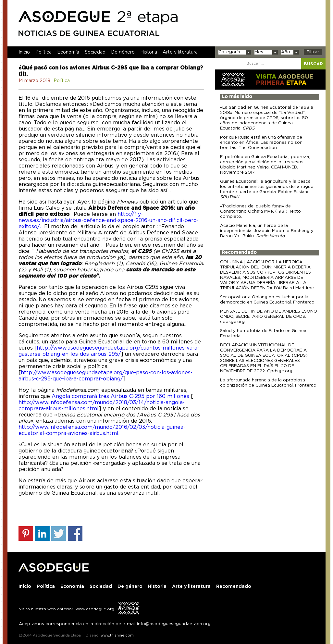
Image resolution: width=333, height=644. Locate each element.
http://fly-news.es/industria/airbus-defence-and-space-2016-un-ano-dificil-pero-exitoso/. (109, 220)
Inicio (24, 52)
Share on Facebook (75, 533)
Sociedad (95, 52)
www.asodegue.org (95, 609)
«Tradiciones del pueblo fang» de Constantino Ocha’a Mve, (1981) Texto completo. (260, 211)
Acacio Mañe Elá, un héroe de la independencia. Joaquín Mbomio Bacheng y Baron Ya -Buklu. (267, 231)
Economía (68, 52)
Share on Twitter (59, 533)
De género (123, 52)
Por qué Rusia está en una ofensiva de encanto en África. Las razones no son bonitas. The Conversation (261, 143)
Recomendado (239, 253)
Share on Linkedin (42, 533)
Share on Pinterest (26, 533)
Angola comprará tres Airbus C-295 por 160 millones (121, 396)
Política (43, 52)
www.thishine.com (117, 635)
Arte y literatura (180, 52)
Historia (149, 52)
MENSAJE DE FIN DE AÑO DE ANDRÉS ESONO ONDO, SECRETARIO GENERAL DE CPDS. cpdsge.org (269, 317)
